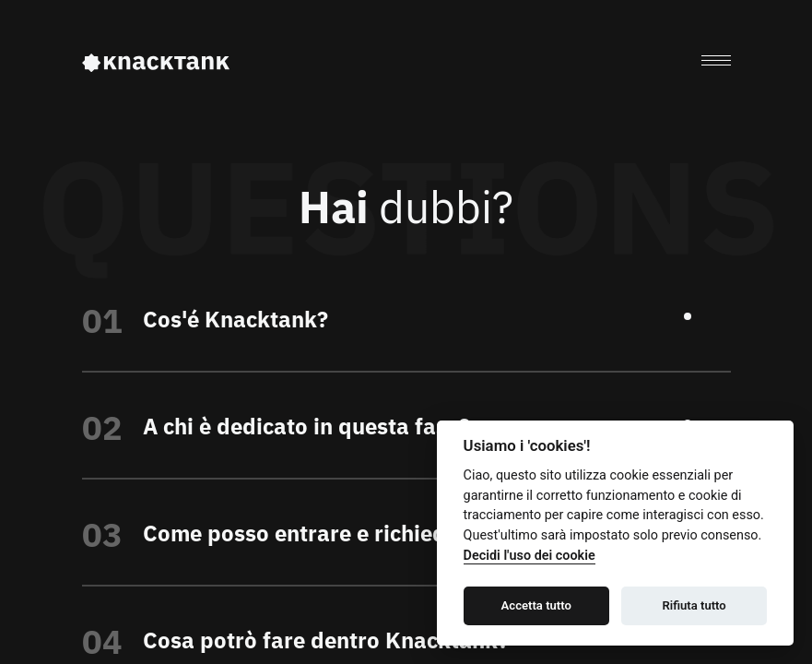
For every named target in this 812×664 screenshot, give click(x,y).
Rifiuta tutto (694, 605)
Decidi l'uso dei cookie (530, 556)
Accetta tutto (536, 605)
